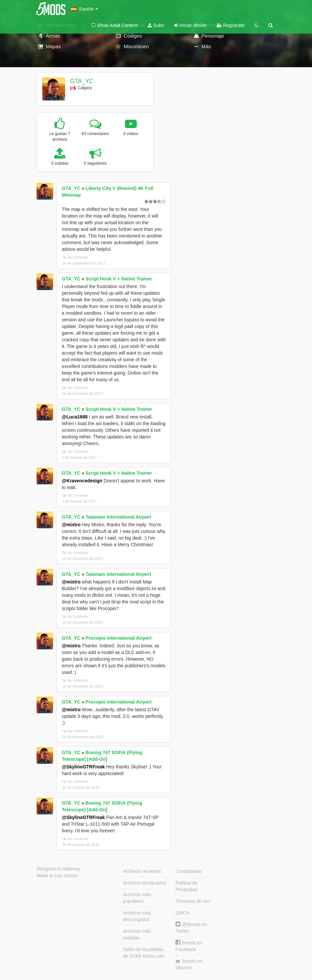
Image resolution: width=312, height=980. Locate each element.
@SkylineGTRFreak (83, 767)
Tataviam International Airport (118, 517)
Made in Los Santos (57, 876)
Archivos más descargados (137, 916)
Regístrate (231, 25)
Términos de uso (193, 901)
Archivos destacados (144, 883)
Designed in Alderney (59, 869)
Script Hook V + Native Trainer (119, 279)
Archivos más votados (137, 934)
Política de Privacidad (186, 886)
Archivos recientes (142, 871)
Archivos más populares (137, 898)
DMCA (182, 913)
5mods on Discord (189, 964)
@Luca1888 (75, 417)
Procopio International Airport (118, 638)
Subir (156, 25)
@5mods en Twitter (191, 928)
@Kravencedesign (82, 481)
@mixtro (71, 525)
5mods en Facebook (189, 946)
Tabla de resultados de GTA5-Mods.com (144, 953)
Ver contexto (75, 257)
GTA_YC (82, 81)
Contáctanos (189, 871)
